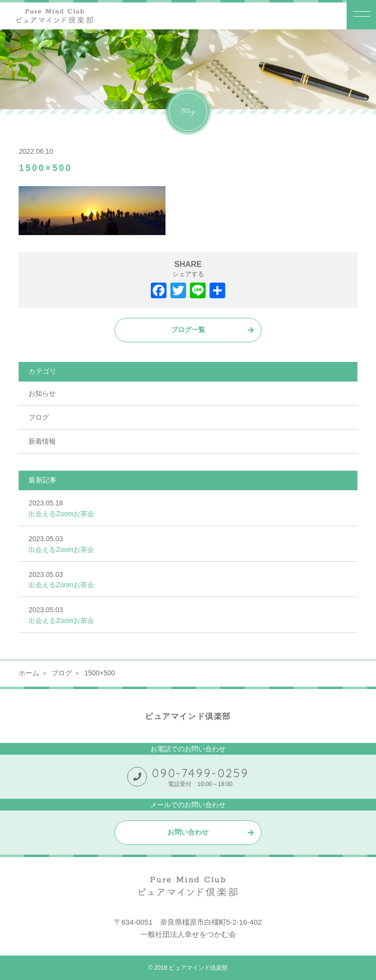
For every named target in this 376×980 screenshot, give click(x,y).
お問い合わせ (188, 832)
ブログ (39, 417)
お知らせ (42, 393)
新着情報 (42, 441)
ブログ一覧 (188, 330)
